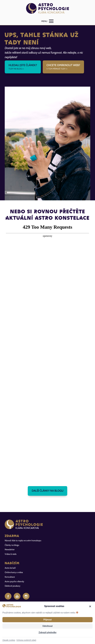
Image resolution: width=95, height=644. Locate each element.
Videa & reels (11, 554)
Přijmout (48, 620)
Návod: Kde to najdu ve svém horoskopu (23, 540)
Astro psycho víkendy (14, 581)
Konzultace (10, 577)
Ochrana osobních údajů (26, 640)
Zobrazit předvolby (47, 632)
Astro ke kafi (10, 568)
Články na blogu (12, 545)
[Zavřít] (90, 606)
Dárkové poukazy (13, 586)
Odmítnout (47, 626)
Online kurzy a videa (14, 572)
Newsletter (10, 549)
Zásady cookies (9, 640)
